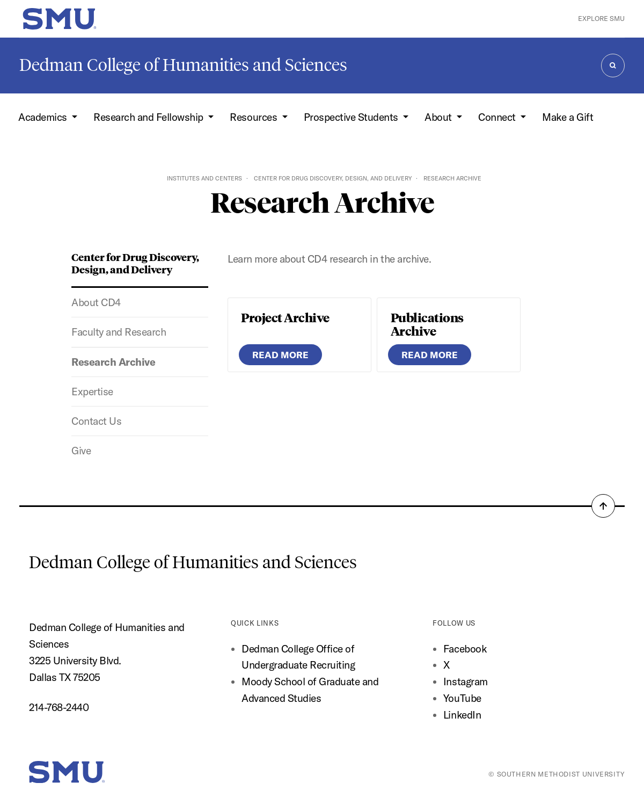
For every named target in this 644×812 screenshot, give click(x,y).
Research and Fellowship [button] (149, 117)
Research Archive (113, 362)
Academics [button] (44, 117)
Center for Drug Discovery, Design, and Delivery (333, 178)
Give (81, 451)
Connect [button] (498, 117)
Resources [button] (254, 117)
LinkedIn (462, 715)
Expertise (92, 392)
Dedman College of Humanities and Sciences (183, 65)
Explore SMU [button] (601, 18)
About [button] (439, 117)
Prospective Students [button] (352, 117)
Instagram (466, 682)
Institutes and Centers (204, 178)
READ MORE (280, 355)
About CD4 (96, 302)
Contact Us (96, 421)
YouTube (462, 698)
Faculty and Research (119, 332)
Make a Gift (568, 117)
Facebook (465, 649)
